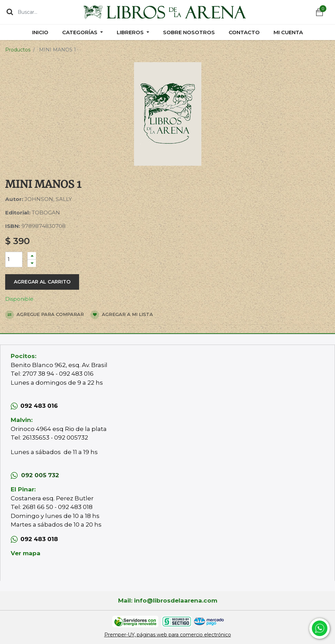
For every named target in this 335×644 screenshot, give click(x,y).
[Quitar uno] (32, 263)
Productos (18, 50)
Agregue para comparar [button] (45, 315)
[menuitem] (40, 32)
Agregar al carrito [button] (42, 282)
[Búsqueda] (10, 12)
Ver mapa (26, 553)
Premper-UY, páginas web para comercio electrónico (168, 635)
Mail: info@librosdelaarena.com (168, 600)
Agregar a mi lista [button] (122, 315)
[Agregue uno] (32, 256)
